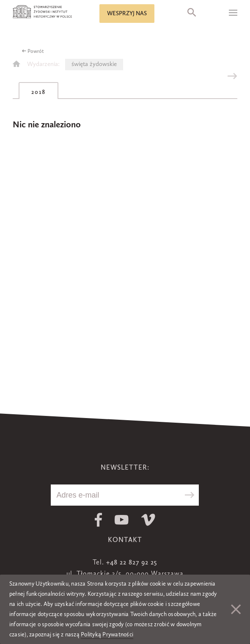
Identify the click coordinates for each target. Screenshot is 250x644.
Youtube (122, 520)
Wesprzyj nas (127, 14)
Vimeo (148, 520)
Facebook (98, 520)
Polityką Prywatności (107, 635)
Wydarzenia (43, 65)
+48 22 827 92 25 (132, 563)
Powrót (36, 52)
